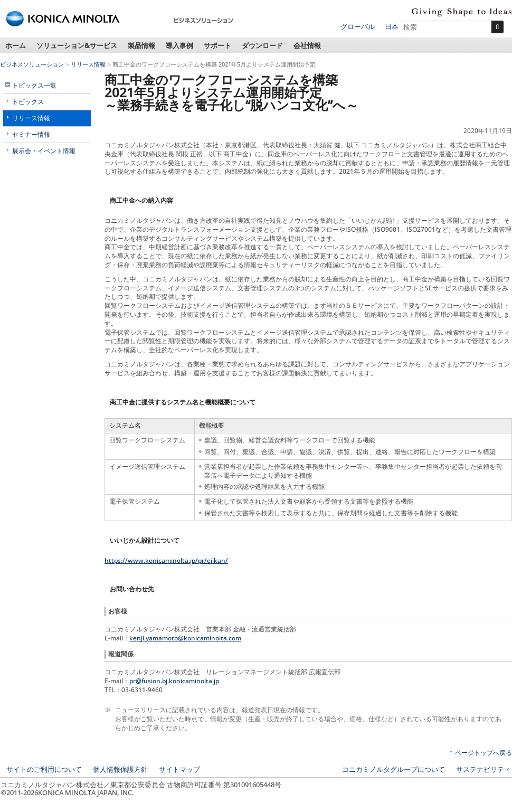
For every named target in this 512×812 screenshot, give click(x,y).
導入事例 (179, 45)
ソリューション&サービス (77, 45)
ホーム (16, 45)
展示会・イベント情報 (44, 151)
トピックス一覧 (34, 85)
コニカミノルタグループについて (394, 769)
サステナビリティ (483, 769)
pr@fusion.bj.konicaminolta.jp (174, 681)
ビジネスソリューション (32, 64)
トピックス (28, 102)
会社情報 (307, 45)
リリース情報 (88, 64)
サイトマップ (179, 769)
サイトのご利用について (44, 769)
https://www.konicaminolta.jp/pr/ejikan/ (166, 560)
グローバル (358, 26)
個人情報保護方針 (120, 769)
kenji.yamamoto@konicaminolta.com (185, 638)
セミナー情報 (31, 134)
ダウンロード (262, 45)
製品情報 (141, 45)
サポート (217, 45)
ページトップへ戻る (483, 753)
